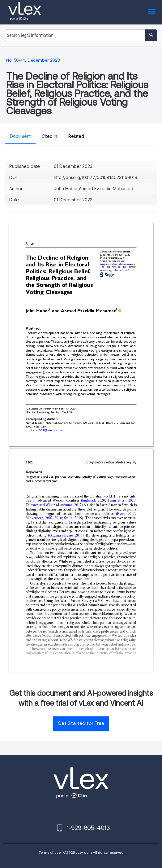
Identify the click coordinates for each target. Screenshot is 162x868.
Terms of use (50, 852)
